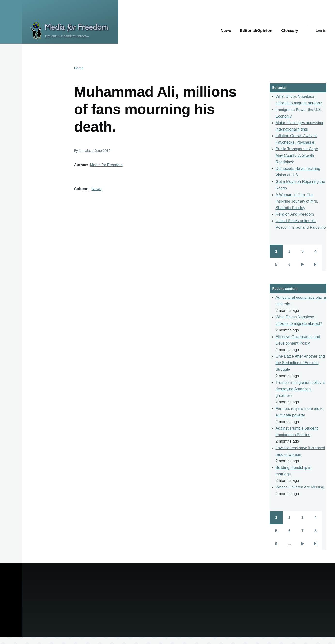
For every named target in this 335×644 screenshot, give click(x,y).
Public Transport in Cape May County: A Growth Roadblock (297, 155)
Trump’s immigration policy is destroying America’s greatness (300, 389)
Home (79, 68)
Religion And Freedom (295, 214)
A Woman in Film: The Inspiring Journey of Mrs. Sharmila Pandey (297, 201)
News (97, 189)
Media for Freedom (106, 165)
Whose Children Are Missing (300, 487)
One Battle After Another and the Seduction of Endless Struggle (300, 363)
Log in (321, 31)
